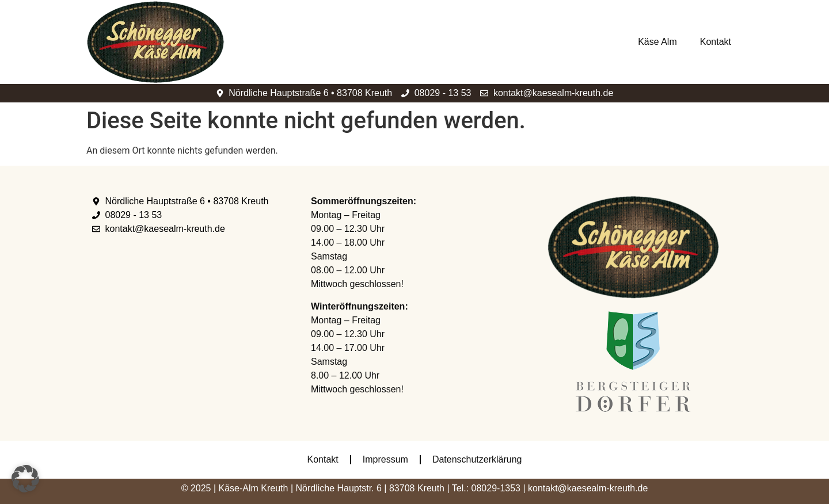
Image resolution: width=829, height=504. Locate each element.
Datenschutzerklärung (477, 459)
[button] (25, 479)
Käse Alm (657, 42)
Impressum (385, 459)
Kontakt (716, 42)
